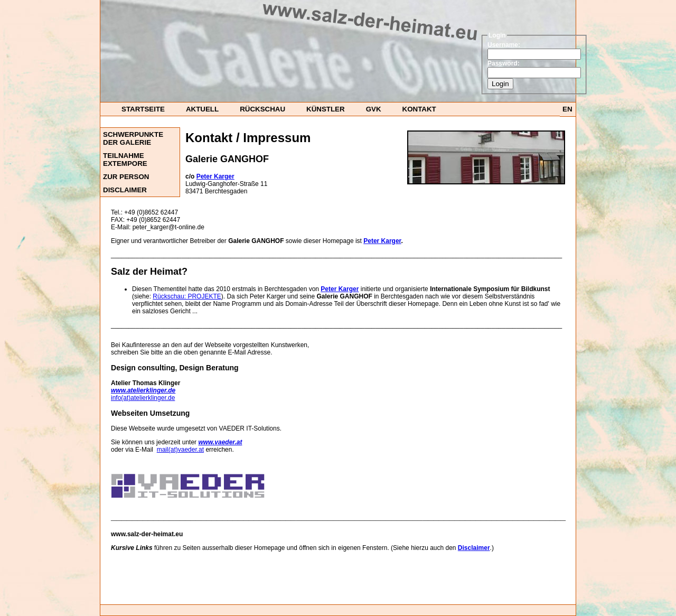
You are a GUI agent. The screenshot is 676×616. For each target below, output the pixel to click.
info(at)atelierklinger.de (143, 398)
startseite (143, 109)
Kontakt (419, 109)
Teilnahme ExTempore (125, 160)
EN (567, 109)
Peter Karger (382, 241)
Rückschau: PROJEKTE (187, 296)
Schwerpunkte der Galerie (133, 138)
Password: (504, 63)
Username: (504, 45)
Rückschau (262, 109)
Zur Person (126, 177)
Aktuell (202, 109)
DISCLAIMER (125, 190)
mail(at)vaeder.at (180, 450)
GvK (374, 109)
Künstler (326, 109)
